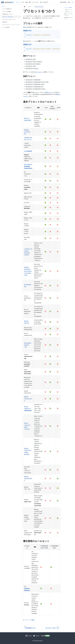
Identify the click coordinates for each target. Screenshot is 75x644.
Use (28, 151)
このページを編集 (29, 620)
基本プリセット (50, 92)
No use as (28, 408)
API (30, 2)
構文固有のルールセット (68, 18)
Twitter (37, 636)
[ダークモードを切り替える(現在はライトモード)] (69, 2)
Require (28, 478)
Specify (28, 399)
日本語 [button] (63, 2)
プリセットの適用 (68, 7)
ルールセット (40, 72)
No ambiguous (28, 166)
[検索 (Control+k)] (72, 2)
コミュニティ (35, 2)
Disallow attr (27, 132)
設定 (27, 2)
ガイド (18, 2)
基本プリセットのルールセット (68, 15)
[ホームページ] (25, 7)
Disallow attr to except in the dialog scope (28, 271)
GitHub (30, 636)
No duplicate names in (28, 345)
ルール (22, 2)
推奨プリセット (69, 12)
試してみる (44, 2)
